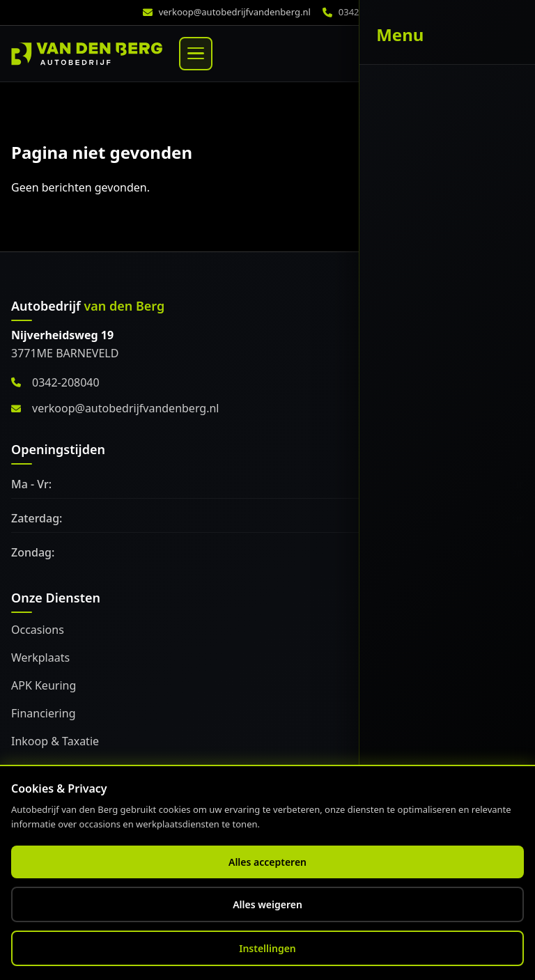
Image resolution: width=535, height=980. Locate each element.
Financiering (43, 713)
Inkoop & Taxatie (55, 741)
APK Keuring (44, 685)
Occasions (38, 630)
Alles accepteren (267, 862)
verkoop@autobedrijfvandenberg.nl (235, 12)
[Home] (87, 54)
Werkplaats (40, 658)
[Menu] (196, 54)
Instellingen (267, 948)
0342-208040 (55, 382)
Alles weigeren (267, 904)
